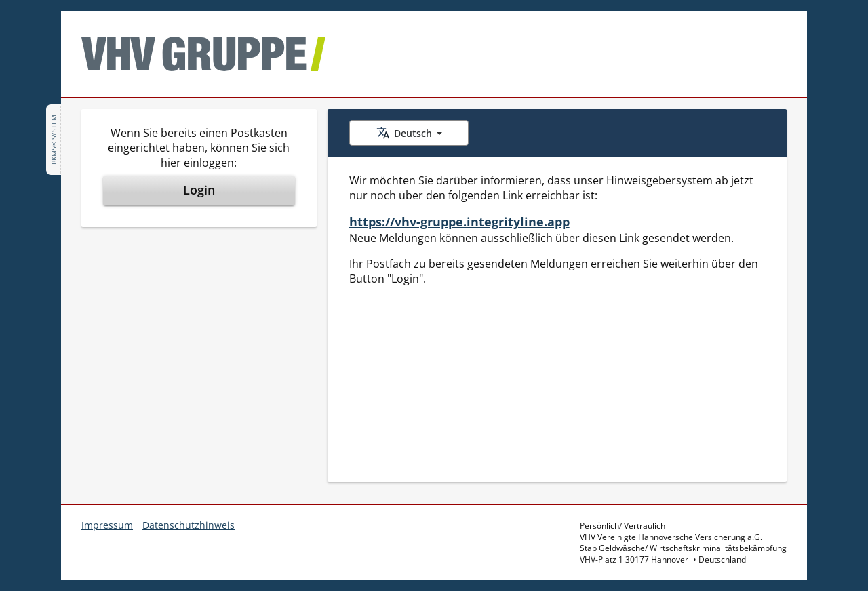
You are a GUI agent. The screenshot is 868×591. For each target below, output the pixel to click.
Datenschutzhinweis (189, 525)
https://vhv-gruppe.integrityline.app (459, 222)
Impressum (107, 525)
